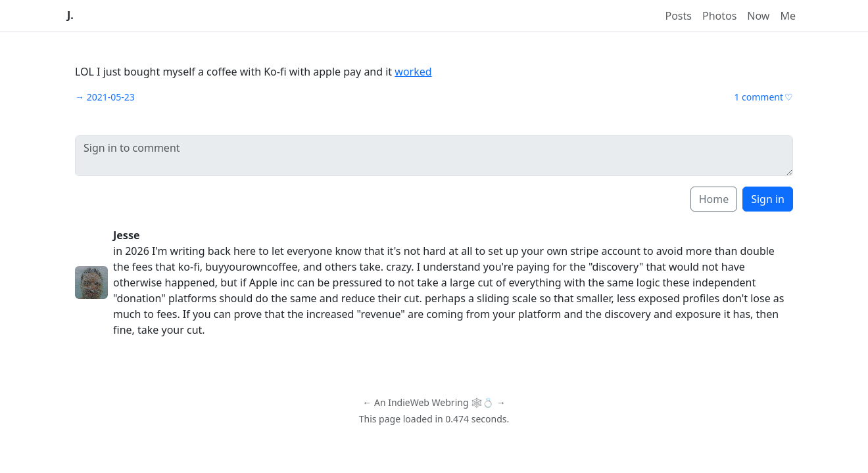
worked (413, 72)
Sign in (768, 199)
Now (758, 16)
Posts (679, 16)
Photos (719, 16)
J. (70, 15)
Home (714, 199)
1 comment (759, 97)
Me (788, 16)
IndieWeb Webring (428, 402)
